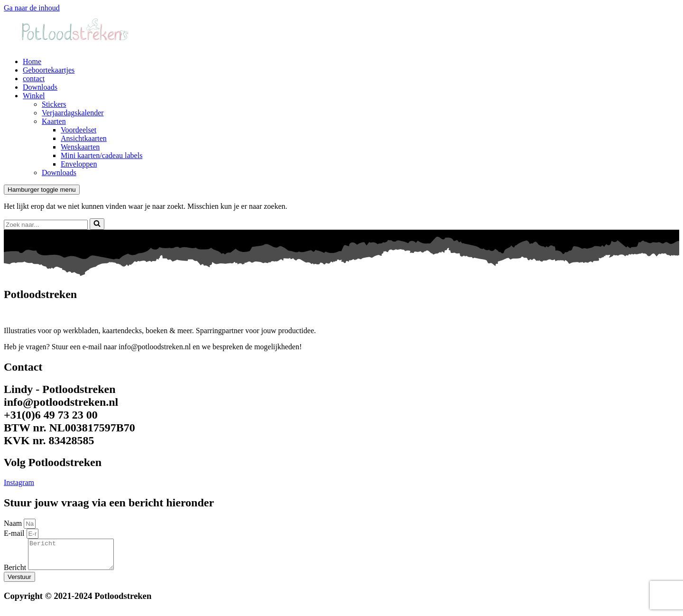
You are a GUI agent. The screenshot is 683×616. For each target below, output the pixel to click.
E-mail (15, 533)
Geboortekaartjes (49, 70)
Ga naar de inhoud (32, 8)
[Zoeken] (46, 225)
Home (32, 61)
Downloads (40, 87)
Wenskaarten (80, 147)
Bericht (16, 573)
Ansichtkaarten (84, 138)
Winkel (34, 96)
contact (34, 79)
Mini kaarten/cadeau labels (102, 155)
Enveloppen (79, 164)
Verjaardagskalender (73, 113)
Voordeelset (78, 130)
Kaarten (54, 121)
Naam (14, 523)
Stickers (54, 104)
